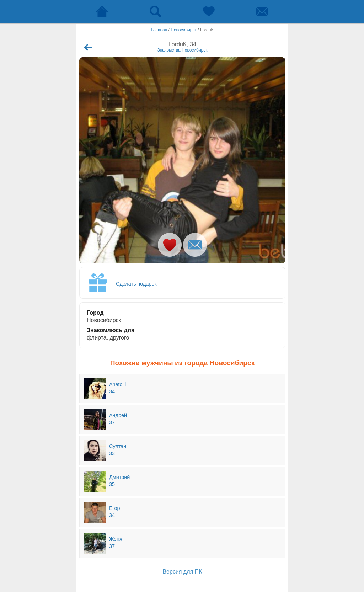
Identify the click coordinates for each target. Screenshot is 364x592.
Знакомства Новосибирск (182, 50)
